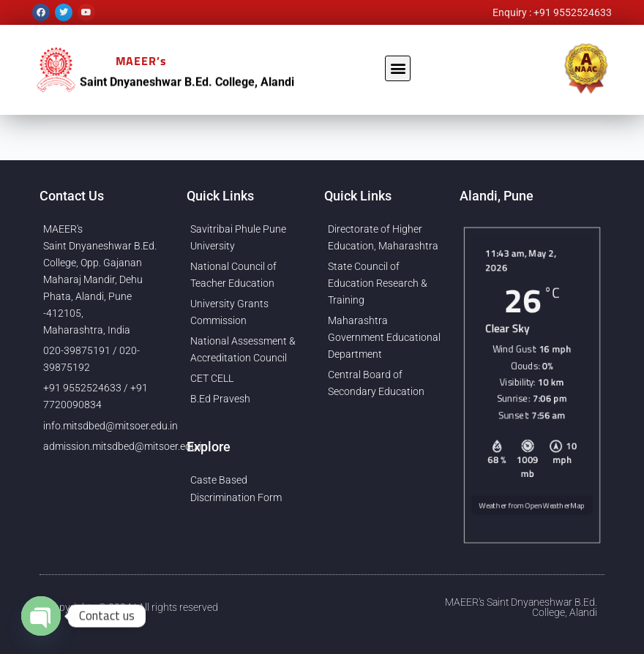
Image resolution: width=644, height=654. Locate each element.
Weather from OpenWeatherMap (532, 508)
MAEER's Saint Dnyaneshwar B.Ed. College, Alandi (521, 607)
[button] (398, 68)
